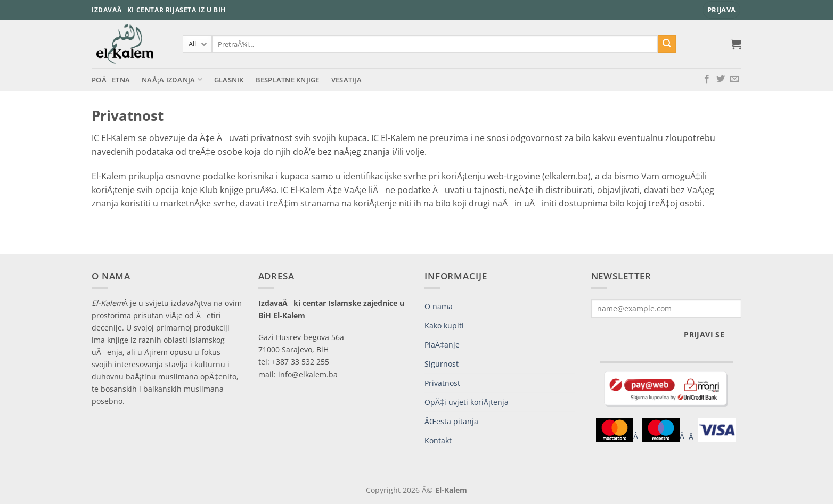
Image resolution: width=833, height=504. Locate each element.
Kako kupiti (444, 325)
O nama (439, 306)
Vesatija (346, 80)
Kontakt (438, 440)
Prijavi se (704, 334)
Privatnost (442, 383)
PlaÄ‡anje (442, 345)
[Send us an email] (734, 79)
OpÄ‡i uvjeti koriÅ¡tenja (467, 402)
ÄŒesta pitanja (451, 421)
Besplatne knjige (288, 80)
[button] (722, 10)
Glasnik (229, 80)
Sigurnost (442, 364)
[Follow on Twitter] (721, 79)
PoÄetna (111, 80)
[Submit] (667, 44)
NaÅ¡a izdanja (172, 80)
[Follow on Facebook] (707, 79)
